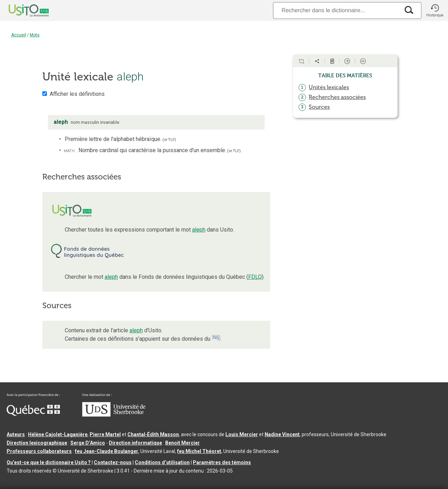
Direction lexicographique (37, 443)
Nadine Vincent (282, 434)
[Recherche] (336, 10)
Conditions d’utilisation (162, 462)
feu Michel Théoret (199, 451)
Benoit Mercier (183, 443)
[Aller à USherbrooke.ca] (114, 415)
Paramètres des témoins (222, 462)
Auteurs (16, 434)
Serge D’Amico (88, 443)
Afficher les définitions (77, 94)
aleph (199, 230)
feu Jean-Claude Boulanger (107, 451)
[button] (435, 10)
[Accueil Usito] (21, 10)
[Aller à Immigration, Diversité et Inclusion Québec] (33, 414)
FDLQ (255, 277)
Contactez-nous (113, 462)
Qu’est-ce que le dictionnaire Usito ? (49, 462)
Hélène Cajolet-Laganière (58, 434)
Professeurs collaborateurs (39, 451)
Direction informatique (135, 443)
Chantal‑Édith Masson (153, 434)
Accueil (19, 35)
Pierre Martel (105, 434)
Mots (35, 35)
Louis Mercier (242, 434)
